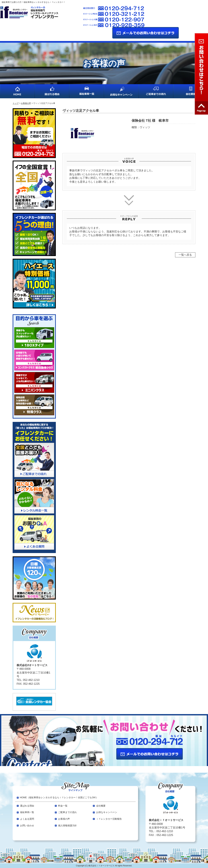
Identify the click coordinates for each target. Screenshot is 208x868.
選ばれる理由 (27, 806)
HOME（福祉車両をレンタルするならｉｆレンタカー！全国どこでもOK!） (59, 797)
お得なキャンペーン (107, 812)
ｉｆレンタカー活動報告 (109, 819)
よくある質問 (27, 819)
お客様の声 (64, 819)
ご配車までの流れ (67, 812)
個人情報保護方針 (67, 825)
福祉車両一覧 (27, 812)
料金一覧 (63, 806)
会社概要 (101, 806)
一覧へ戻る (185, 255)
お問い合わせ (27, 825)
